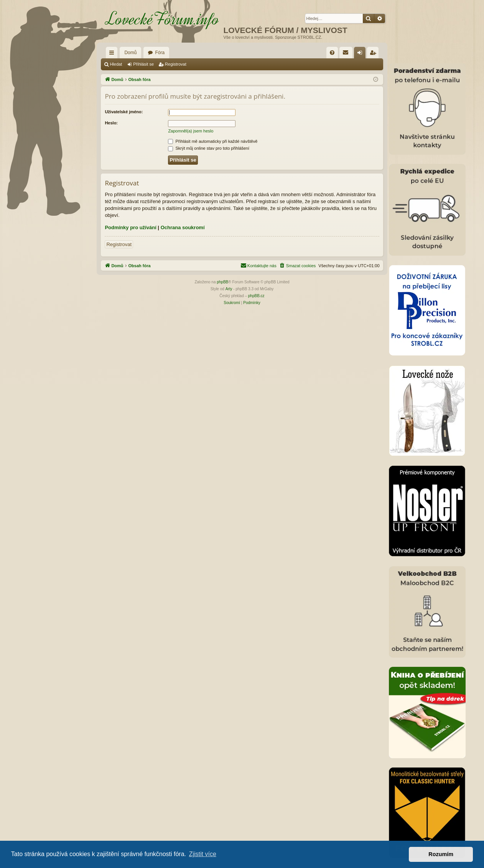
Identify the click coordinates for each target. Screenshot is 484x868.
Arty (229, 289)
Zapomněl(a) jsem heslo (191, 131)
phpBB (222, 282)
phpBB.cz (256, 296)
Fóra (160, 53)
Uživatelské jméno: (124, 112)
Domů (130, 53)
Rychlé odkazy (113, 54)
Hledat (116, 64)
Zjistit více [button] (203, 854)
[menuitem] (332, 53)
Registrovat (176, 64)
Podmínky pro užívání (130, 227)
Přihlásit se (143, 64)
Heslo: (111, 123)
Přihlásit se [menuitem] (361, 54)
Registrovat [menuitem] (374, 54)
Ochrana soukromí (183, 227)
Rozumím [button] (441, 854)
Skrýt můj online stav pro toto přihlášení (209, 148)
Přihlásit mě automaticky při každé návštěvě (213, 141)
